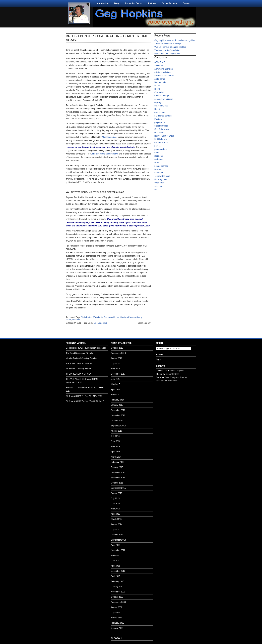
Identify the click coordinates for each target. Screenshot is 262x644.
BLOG (157, 86)
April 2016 (115, 452)
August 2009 (117, 607)
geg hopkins (160, 123)
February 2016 (117, 462)
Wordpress (173, 381)
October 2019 (117, 348)
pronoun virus (160, 149)
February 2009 (117, 623)
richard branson (161, 166)
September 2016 (118, 426)
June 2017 (116, 379)
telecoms (158, 169)
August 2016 (117, 431)
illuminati (76, 320)
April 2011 (115, 566)
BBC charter (98, 317)
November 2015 (118, 478)
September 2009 (118, 602)
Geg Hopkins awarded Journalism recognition (175, 40)
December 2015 (118, 472)
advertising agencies (163, 69)
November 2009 (118, 592)
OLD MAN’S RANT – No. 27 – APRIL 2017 (85, 401)
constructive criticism (164, 99)
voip (156, 189)
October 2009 (117, 597)
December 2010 (118, 571)
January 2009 (117, 628)
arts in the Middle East (164, 76)
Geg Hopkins (178, 371)
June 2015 (116, 504)
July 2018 (115, 364)
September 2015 (118, 488)
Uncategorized (100, 323)
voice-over (159, 186)
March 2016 (116, 457)
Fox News (108, 317)
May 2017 (115, 384)
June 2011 (116, 561)
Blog (117, 3)
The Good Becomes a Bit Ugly (168, 44)
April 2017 (115, 389)
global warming (161, 126)
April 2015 (115, 514)
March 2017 (116, 395)
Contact (186, 3)
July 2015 (115, 498)
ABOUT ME (160, 62)
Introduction (103, 3)
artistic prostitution (162, 72)
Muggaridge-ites (109, 137)
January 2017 (117, 405)
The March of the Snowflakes (167, 50)
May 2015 (115, 509)
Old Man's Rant (161, 143)
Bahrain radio (160, 82)
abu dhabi (159, 66)
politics (157, 146)
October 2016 (117, 421)
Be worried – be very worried (167, 54)
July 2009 (115, 613)
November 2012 (118, 550)
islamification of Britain (164, 136)
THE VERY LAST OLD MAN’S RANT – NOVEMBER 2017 (83, 381)
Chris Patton (87, 317)
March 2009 (116, 618)
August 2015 (117, 493)
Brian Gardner (172, 374)
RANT (157, 163)
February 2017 (117, 400)
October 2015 (117, 483)
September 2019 (118, 353)
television (159, 173)
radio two (158, 159)
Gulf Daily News (161, 129)
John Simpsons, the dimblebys (105, 154)
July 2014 (115, 530)
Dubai (157, 109)
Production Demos (134, 3)
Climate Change (162, 96)
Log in (159, 359)
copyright (158, 102)
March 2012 (116, 555)
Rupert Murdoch (121, 317)
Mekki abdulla (160, 139)
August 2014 (117, 524)
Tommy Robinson (162, 176)
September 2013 (118, 540)
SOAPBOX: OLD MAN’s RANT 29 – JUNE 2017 (85, 389)
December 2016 (118, 410)
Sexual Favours (170, 3)
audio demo (160, 79)
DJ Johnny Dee (161, 106)
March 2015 (116, 519)
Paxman (132, 317)
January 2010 (117, 587)
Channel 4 (159, 92)
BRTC (157, 89)
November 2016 (118, 415)
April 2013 (115, 545)
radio (157, 153)
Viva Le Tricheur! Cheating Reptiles (170, 47)
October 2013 (117, 535)
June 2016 (116, 441)
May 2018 (115, 369)
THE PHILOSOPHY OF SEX (79, 374)
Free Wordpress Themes (176, 377)
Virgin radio (159, 183)
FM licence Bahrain (163, 116)
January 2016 (117, 467)
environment (160, 112)
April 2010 (115, 576)
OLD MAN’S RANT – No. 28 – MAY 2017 (84, 396)
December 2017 (118, 374)
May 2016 (115, 447)
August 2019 (117, 358)
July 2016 (115, 436)
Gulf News (159, 133)
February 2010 (117, 581)
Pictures (152, 3)
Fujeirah (158, 119)
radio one (159, 156)
